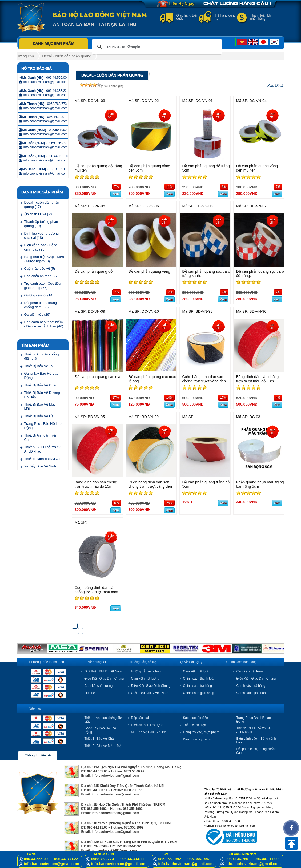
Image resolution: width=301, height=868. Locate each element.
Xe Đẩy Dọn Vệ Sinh (40, 466)
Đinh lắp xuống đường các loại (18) (42, 235)
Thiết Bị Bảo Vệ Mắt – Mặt (41, 407)
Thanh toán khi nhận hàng (261, 17)
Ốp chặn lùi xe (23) (39, 214)
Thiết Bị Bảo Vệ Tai (39, 366)
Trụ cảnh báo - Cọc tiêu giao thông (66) (43, 286)
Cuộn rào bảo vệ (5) (40, 269)
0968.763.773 (103, 859)
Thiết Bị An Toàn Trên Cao (41, 437)
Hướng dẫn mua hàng (147, 671)
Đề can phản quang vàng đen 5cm (149, 168)
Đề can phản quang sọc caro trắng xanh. (206, 274)
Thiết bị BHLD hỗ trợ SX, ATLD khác (43, 449)
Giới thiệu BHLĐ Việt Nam (103, 671)
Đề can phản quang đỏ (94, 271)
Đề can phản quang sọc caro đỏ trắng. (260, 274)
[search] (156, 47)
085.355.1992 (170, 859)
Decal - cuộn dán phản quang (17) (42, 205)
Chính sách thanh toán (199, 679)
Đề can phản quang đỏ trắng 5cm (206, 168)
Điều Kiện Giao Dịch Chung (104, 679)
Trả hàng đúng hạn (225, 17)
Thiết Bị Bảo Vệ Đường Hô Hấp (42, 395)
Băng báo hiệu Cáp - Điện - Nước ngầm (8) (44, 259)
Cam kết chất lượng (99, 686)
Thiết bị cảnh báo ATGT (42, 459)
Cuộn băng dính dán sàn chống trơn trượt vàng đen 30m (204, 381)
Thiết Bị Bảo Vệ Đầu (40, 416)
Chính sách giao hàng (199, 693)
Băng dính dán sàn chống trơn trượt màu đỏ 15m (96, 484)
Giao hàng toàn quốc (187, 17)
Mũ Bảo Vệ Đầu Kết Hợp (149, 732)
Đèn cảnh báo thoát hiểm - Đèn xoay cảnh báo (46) (44, 324)
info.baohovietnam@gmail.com (52, 864)
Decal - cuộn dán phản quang (67, 56)
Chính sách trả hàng (198, 686)
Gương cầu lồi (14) (39, 295)
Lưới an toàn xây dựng (147, 725)
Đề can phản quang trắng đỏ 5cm (206, 484)
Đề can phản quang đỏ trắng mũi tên (98, 168)
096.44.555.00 (36, 859)
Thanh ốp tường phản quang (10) (41, 224)
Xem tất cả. (276, 86)
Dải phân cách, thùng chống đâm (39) (41, 305)
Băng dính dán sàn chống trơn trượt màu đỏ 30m (258, 379)
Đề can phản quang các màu (99, 377)
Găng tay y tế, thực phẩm (201, 732)
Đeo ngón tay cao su (198, 739)
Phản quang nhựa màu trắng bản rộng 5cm (260, 484)
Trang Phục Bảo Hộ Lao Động (43, 426)
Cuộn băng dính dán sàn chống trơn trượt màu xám (96, 590)
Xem (116, 194)
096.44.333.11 (132, 859)
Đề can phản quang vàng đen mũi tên (257, 168)
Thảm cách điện (195, 725)
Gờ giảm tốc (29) (37, 314)
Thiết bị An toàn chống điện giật (42, 356)
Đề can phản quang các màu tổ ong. (152, 379)
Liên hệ (90, 693)
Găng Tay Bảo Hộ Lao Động (41, 376)
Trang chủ (26, 56)
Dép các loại (140, 718)
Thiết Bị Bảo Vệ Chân (41, 385)
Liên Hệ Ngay (182, 4)
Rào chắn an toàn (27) (41, 276)
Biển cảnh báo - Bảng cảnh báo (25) (41, 247)
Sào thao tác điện (196, 718)
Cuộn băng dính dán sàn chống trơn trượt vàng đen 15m (150, 486)
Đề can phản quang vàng (149, 271)
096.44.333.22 (66, 859)
